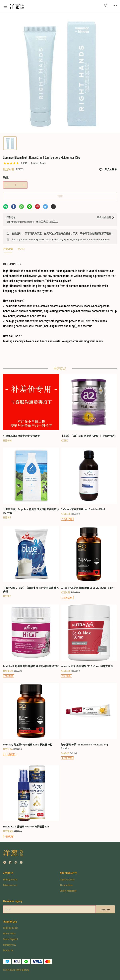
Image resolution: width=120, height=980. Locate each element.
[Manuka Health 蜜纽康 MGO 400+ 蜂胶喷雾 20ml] (31, 802)
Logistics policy (67, 880)
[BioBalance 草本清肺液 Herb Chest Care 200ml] (89, 484)
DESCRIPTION (12, 264)
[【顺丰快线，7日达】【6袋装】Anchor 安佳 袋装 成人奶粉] (31, 562)
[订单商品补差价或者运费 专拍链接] (31, 408)
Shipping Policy (10, 928)
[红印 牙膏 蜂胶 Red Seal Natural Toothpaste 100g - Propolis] (89, 721)
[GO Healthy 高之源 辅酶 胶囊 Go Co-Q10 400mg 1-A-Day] (89, 563)
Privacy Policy (10, 945)
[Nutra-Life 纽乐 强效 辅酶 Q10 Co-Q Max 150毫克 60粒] (89, 641)
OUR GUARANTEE (68, 873)
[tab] (8, 250)
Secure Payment (11, 939)
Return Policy (9, 934)
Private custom (10, 885)
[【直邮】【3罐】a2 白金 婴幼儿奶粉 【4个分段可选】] (89, 408)
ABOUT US (8, 873)
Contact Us (8, 951)
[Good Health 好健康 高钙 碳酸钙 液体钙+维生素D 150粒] (31, 641)
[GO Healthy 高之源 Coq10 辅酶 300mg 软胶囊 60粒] (31, 720)
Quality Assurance (68, 891)
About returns (66, 885)
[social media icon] (5, 863)
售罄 (60, 196)
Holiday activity (10, 880)
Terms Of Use (10, 922)
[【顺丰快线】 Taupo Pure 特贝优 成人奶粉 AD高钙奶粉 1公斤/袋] (31, 484)
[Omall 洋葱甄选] (17, 6)
